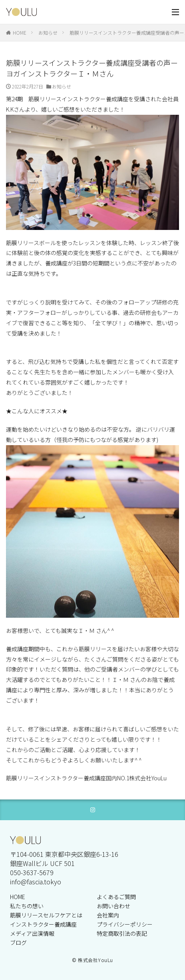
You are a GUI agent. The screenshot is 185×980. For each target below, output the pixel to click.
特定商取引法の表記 (122, 933)
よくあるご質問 (116, 897)
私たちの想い (27, 906)
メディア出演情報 (32, 933)
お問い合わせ (113, 906)
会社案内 (108, 915)
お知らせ (48, 32)
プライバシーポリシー (125, 924)
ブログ (18, 943)
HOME (20, 32)
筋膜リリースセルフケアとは (46, 915)
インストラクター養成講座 (43, 924)
